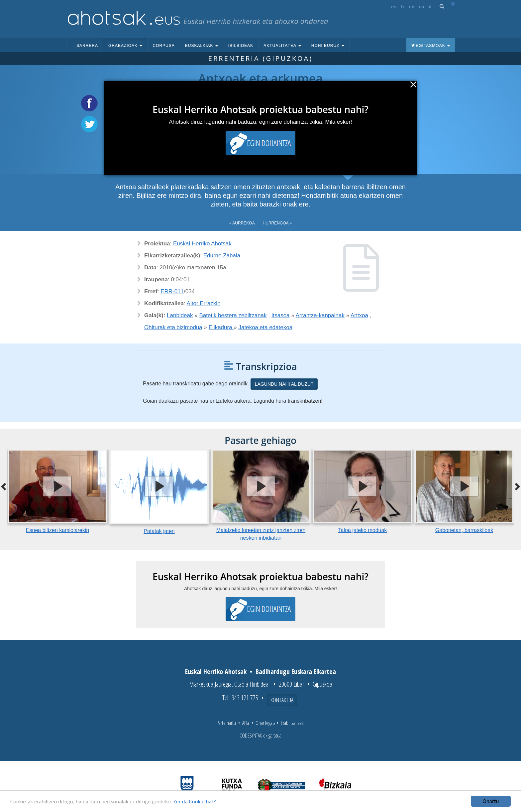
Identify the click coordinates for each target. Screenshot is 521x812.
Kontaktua (282, 700)
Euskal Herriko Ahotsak (202, 244)
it (430, 7)
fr (403, 7)
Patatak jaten (159, 531)
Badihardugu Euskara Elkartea (296, 672)
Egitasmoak (431, 46)
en (412, 7)
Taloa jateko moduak (363, 530)
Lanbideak (180, 315)
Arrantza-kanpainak (320, 315)
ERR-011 (172, 291)
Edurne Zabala (222, 256)
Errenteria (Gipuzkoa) (260, 58)
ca (422, 7)
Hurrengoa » (277, 223)
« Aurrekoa (242, 223)
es (394, 7)
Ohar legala (265, 723)
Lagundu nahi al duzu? (284, 384)
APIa (246, 723)
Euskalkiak (202, 46)
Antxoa (359, 315)
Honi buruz (328, 46)
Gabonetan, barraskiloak (464, 530)
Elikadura (221, 327)
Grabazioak (125, 46)
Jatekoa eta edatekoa (266, 327)
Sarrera (87, 46)
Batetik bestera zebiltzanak (233, 315)
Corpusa (163, 46)
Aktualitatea (282, 46)
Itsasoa (281, 315)
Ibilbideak (241, 46)
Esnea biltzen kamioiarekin (57, 530)
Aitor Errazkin (204, 303)
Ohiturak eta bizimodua (173, 327)
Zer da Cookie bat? (195, 802)
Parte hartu (226, 723)
